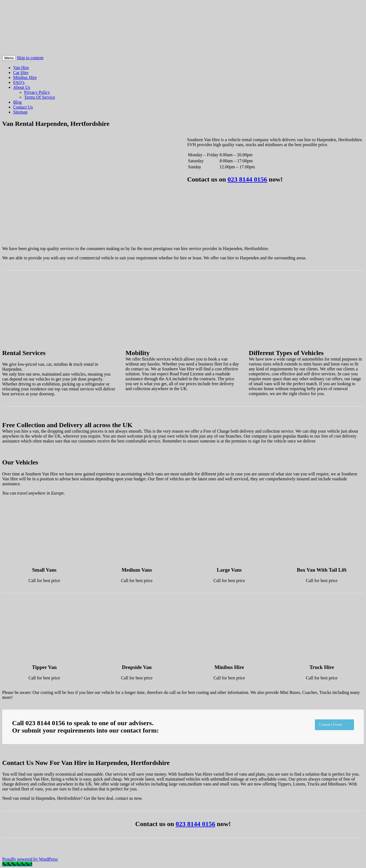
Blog (17, 102)
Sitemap (20, 112)
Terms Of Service (40, 97)
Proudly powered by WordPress (30, 859)
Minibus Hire (25, 77)
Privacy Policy (37, 92)
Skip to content (30, 58)
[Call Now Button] (17, 864)
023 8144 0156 (247, 179)
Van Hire (21, 68)
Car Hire (21, 73)
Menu (9, 58)
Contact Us (23, 107)
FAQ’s (19, 82)
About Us (22, 87)
